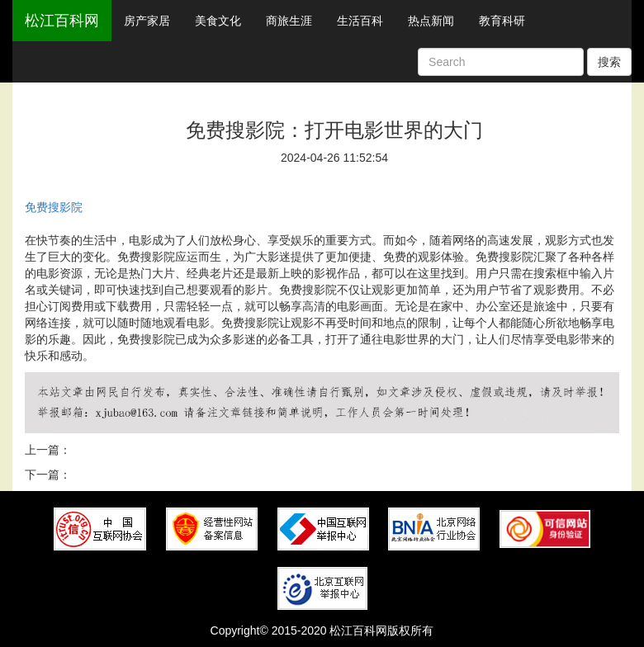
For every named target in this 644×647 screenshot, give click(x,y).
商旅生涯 (289, 21)
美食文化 (218, 21)
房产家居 (147, 21)
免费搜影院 (54, 207)
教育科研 (502, 21)
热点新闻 (431, 21)
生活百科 (360, 21)
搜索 (609, 62)
